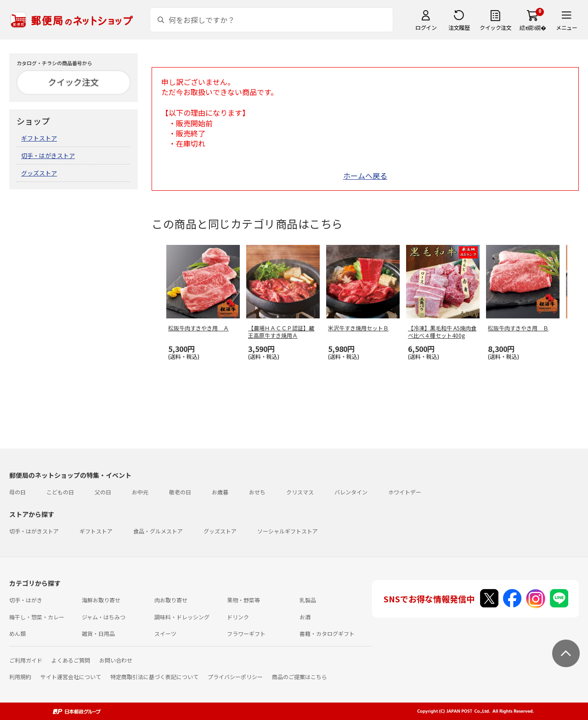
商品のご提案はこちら (300, 677)
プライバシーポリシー (235, 677)
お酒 (305, 617)
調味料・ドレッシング (182, 617)
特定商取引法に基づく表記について (154, 677)
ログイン (426, 27)
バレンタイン (351, 492)
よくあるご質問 (71, 660)
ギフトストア (39, 138)
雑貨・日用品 (98, 633)
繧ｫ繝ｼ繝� (533, 27)
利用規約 (20, 677)
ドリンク (238, 617)
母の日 (17, 492)
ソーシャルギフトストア (288, 531)
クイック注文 (495, 27)
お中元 (140, 492)
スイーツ (165, 633)
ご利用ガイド (26, 660)
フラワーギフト (246, 633)
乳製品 (308, 600)
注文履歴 (459, 27)
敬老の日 (180, 492)
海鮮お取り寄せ (101, 600)
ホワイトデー (405, 492)
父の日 (103, 492)
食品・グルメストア (158, 531)
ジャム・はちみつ (104, 617)
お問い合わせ (116, 660)
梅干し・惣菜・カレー (37, 617)
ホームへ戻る (365, 176)
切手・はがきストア (48, 156)
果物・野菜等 (243, 600)
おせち (257, 492)
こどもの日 (60, 492)
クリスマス (300, 492)
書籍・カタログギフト (327, 633)
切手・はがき (26, 600)
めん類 (17, 633)
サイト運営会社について (71, 677)
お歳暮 (220, 492)
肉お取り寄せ (171, 600)
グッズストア (39, 173)
